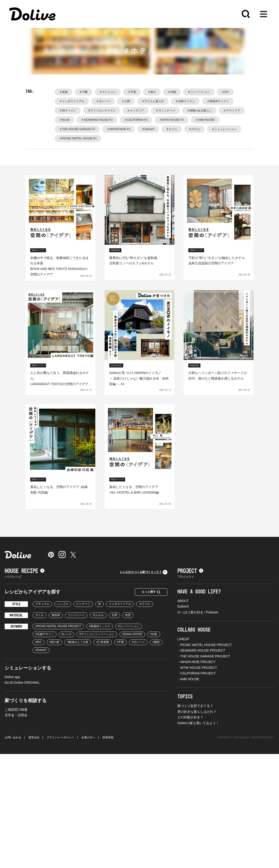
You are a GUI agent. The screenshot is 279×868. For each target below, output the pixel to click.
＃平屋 (132, 92)
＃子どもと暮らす (153, 101)
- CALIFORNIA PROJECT (197, 673)
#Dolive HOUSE (132, 634)
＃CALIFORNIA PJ (136, 120)
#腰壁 (156, 642)
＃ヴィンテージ (165, 111)
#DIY (38, 642)
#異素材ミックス (100, 626)
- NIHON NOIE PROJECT (197, 662)
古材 (114, 615)
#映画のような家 (78, 642)
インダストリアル (120, 604)
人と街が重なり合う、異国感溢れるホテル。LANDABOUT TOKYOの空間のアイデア (60, 378)
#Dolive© (41, 650)
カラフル (145, 604)
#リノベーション (129, 626)
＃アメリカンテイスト (102, 111)
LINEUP (183, 639)
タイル (40, 615)
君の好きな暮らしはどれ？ (197, 712)
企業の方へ (88, 737)
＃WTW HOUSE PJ (171, 120)
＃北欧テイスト (185, 101)
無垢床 (56, 615)
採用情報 (108, 737)
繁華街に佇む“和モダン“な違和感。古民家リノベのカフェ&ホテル (135, 261)
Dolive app (12, 677)
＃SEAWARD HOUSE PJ (97, 120)
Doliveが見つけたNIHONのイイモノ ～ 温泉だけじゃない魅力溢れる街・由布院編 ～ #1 (139, 378)
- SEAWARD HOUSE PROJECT (201, 650)
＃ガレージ (103, 101)
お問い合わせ (13, 737)
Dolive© (183, 606)
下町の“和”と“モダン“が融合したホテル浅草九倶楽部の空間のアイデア (217, 261)
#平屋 (121, 642)
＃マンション (108, 92)
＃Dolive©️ (148, 129)
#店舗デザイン (45, 634)
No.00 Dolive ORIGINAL (22, 683)
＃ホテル (194, 129)
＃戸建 (83, 92)
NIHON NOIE (116, 365)
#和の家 (55, 642)
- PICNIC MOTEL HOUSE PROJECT (205, 645)
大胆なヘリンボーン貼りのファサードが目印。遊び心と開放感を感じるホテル (218, 376)
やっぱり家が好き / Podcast (198, 612)
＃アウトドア (232, 111)
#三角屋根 (103, 642)
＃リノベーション (199, 92)
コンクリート (76, 615)
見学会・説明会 (16, 715)
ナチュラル (42, 604)
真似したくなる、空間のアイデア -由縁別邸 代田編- (59, 490)
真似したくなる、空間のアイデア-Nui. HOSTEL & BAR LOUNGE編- (135, 490)
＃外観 (172, 92)
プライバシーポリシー (60, 737)
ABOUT (183, 601)
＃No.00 (64, 120)
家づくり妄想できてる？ (195, 706)
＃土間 (126, 101)
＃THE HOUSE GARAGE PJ (77, 129)
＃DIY (225, 92)
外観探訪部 (115, 250)
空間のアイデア (38, 250)
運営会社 (34, 737)
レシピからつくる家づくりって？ (144, 572)
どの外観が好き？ (190, 717)
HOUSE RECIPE (25, 571)
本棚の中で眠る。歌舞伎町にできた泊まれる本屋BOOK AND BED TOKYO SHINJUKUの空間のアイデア (60, 266)
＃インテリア (136, 111)
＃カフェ (172, 129)
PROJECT (190, 571)
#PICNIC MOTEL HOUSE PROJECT (58, 626)
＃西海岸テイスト (218, 101)
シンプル (63, 604)
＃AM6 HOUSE (205, 120)
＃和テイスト (68, 111)
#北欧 (154, 634)
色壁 (128, 615)
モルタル (98, 615)
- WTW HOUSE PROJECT (197, 668)
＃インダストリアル (72, 101)
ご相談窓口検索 (16, 710)
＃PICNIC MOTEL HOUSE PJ (78, 138)
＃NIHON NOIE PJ (118, 129)
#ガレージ (138, 642)
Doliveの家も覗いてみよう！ (198, 723)
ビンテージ (83, 604)
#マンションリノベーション (97, 634)
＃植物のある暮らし (199, 111)
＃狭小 (152, 92)
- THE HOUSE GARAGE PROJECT (204, 656)
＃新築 (63, 92)
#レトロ (67, 634)
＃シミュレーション (224, 129)
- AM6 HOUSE (188, 679)
